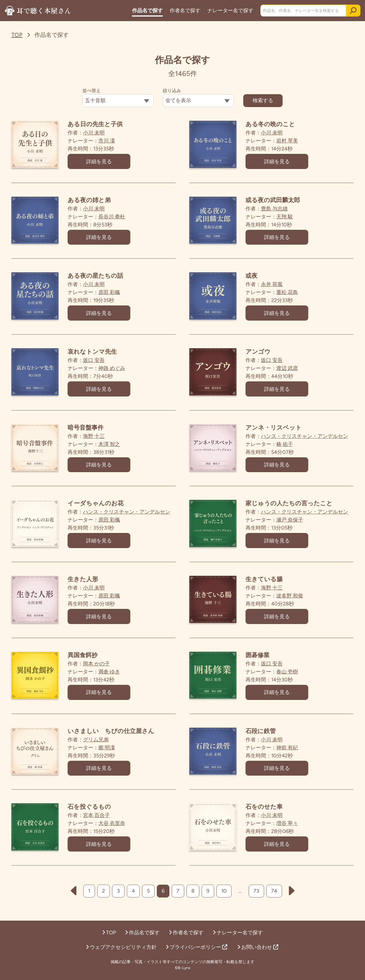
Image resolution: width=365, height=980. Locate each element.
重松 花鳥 (289, 293)
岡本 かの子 (98, 666)
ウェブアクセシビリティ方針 (121, 947)
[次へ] (292, 895)
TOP (17, 35)
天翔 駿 (286, 217)
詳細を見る (100, 162)
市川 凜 (108, 141)
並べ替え (92, 91)
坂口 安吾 (95, 361)
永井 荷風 (273, 285)
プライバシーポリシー (196, 947)
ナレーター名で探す (230, 11)
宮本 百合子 (98, 819)
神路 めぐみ (113, 369)
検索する (263, 100)
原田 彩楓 (111, 293)
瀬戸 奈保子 (291, 522)
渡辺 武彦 (289, 369)
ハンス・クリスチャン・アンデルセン (306, 438)
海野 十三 (95, 438)
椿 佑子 (286, 446)
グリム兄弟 (97, 742)
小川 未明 (95, 133)
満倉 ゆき (111, 674)
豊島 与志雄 (276, 209)
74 (274, 895)
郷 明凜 (108, 750)
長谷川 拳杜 (113, 217)
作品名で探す (147, 11)
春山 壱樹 (289, 674)
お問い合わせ (258, 947)
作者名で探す (184, 11)
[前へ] (74, 895)
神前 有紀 (289, 750)
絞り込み (172, 91)
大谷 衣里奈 (113, 827)
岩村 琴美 (289, 141)
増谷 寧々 (289, 827)
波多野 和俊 (291, 598)
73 (256, 895)
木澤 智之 (111, 446)
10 (224, 895)
